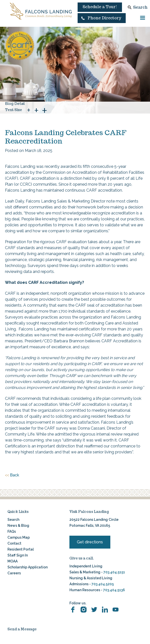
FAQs (12, 531)
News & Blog (18, 526)
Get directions (90, 542)
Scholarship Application (28, 567)
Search (140, 7)
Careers (14, 573)
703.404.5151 (114, 572)
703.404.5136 (114, 590)
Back (12, 475)
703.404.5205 (103, 584)
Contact (14, 543)
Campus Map (19, 537)
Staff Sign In (18, 555)
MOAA (13, 561)
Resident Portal (21, 549)
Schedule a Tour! (100, 7)
